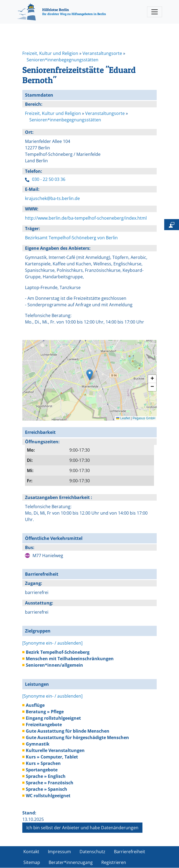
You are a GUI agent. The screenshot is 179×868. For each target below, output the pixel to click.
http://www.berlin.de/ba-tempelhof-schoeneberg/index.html (86, 218)
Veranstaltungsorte (102, 53)
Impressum (59, 852)
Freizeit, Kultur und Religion (50, 53)
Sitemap (32, 862)
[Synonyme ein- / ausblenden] (52, 643)
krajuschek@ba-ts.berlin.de (52, 198)
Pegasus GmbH (144, 418)
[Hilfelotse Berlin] (61, 12)
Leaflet (123, 418)
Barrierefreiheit (130, 852)
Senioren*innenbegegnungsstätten (62, 60)
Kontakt (31, 852)
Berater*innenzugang (71, 862)
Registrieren (114, 862)
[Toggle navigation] (155, 12)
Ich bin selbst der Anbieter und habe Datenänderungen (82, 828)
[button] (90, 375)
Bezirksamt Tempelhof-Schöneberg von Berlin (71, 238)
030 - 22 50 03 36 (49, 179)
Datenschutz (92, 852)
